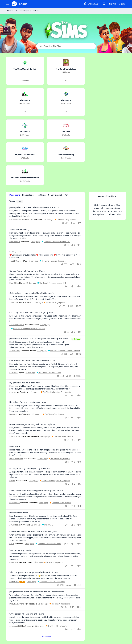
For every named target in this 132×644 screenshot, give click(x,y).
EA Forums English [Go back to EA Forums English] (23, 11)
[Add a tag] (20, 201)
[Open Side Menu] (8, 4)
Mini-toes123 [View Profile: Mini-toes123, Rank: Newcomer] (15, 242)
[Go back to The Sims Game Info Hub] (25, 69)
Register (112, 4)
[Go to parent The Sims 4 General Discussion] (52, 261)
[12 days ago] (48, 220)
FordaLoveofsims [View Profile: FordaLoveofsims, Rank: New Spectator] (16, 458)
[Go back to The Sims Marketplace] (66, 69)
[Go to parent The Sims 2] (47, 525)
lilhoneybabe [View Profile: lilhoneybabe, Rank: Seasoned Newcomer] (15, 503)
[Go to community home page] (20, 4)
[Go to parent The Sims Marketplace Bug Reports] (55, 392)
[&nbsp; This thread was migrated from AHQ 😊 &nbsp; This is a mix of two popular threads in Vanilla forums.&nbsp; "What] (45, 577)
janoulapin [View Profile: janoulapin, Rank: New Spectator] (13, 414)
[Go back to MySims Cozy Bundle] (25, 155)
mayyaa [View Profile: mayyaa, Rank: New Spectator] (12, 392)
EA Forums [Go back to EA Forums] (10, 11)
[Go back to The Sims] (66, 132)
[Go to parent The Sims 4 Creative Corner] (48, 373)
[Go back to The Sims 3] (66, 100)
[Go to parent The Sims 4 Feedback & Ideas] (48, 544)
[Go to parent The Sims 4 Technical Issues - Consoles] (27, 329)
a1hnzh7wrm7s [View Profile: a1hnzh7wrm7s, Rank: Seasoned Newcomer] (16, 436)
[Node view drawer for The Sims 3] (66, 112)
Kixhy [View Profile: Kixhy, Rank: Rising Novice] (12, 283)
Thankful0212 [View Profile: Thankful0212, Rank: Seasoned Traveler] (15, 351)
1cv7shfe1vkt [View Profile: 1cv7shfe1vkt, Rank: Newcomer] (15, 525)
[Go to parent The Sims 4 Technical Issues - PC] (55, 242)
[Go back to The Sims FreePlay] (66, 155)
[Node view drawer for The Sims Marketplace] (66, 81)
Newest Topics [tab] (28, 195)
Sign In (122, 4)
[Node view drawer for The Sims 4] (25, 112)
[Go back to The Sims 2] (25, 132)
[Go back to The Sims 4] (25, 100)
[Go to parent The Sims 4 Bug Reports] (65, 220)
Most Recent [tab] (15, 195)
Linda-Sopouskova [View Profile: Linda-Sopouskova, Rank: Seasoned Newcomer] (17, 220)
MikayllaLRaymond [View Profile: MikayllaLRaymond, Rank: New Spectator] (17, 604)
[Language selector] (92, 4)
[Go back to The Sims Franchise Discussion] (25, 178)
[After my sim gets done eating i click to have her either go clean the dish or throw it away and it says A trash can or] (45, 556)
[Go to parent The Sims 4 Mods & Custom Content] (63, 351)
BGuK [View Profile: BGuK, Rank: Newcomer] (12, 544)
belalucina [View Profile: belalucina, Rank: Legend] (13, 373)
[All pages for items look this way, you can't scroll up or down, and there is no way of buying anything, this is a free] (45, 475)
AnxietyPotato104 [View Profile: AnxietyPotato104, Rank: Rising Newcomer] (17, 325)
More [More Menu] (67, 195)
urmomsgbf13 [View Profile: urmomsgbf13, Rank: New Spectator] (15, 626)
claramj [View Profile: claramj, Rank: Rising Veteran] (12, 481)
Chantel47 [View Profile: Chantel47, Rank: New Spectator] (14, 562)
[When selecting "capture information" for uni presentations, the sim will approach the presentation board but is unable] (45, 598)
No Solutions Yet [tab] (55, 195)
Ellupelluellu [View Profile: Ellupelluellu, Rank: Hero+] (14, 582)
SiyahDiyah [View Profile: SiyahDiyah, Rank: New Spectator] (14, 303)
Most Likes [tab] (41, 195)
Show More (45, 637)
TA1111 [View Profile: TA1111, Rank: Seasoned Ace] (12, 261)
